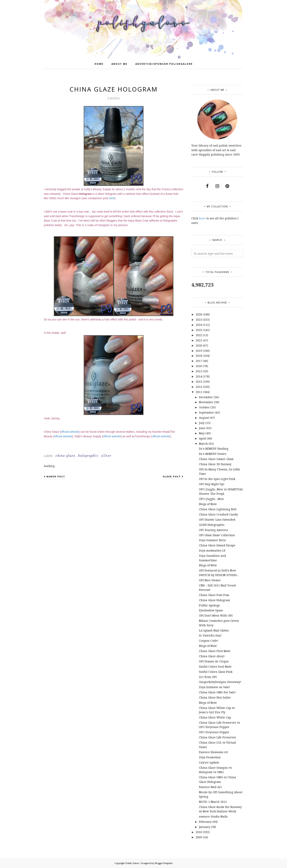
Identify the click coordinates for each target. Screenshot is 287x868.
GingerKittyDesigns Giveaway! (220, 682)
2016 (199, 366)
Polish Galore (132, 863)
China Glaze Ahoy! (212, 656)
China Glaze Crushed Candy (218, 514)
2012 (199, 387)
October (204, 407)
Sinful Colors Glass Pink (216, 672)
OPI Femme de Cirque (214, 661)
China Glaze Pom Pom (214, 595)
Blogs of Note (208, 504)
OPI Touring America (213, 530)
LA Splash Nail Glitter (214, 630)
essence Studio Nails (213, 816)
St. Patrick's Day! (210, 635)
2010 (199, 832)
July (202, 423)
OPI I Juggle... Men (211, 499)
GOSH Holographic (212, 525)
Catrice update (209, 762)
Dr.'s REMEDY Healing (214, 449)
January (204, 827)
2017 (199, 361)
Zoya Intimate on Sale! (214, 687)
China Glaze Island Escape (217, 545)
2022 (199, 335)
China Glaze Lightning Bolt (218, 509)
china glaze (65, 456)
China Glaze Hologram (214, 600)
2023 (199, 330)
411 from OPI (208, 677)
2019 (199, 351)
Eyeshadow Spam (211, 610)
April (202, 438)
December (206, 397)
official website (70, 432)
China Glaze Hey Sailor (215, 697)
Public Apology (209, 605)
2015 (199, 371)
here (112, 198)
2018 (199, 356)
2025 (199, 320)
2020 (199, 345)
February (205, 822)
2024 (199, 325)
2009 (199, 837)
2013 (199, 382)
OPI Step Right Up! (212, 484)
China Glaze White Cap (215, 717)
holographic (88, 456)
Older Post (172, 476)
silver (106, 456)
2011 (199, 392)
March (203, 444)
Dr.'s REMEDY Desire (213, 454)
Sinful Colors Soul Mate (215, 667)
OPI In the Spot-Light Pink (217, 479)
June (202, 428)
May (202, 433)
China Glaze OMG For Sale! (217, 692)
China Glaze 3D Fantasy (215, 464)
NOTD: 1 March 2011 (213, 802)
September (206, 412)
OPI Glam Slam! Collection (217, 535)
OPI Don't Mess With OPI (216, 615)
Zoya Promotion (210, 757)
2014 (199, 376)
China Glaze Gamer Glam (216, 459)
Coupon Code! (209, 641)
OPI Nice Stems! (210, 580)
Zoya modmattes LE (212, 550)
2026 (199, 314)
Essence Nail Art (210, 787)
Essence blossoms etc (214, 752)
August (204, 418)
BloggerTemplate (164, 863)
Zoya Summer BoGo (212, 540)
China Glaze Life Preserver (218, 737)
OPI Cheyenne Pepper (214, 732)
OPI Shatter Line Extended (217, 520)
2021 (199, 340)
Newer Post (56, 476)
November (206, 402)
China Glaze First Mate (215, 651)
